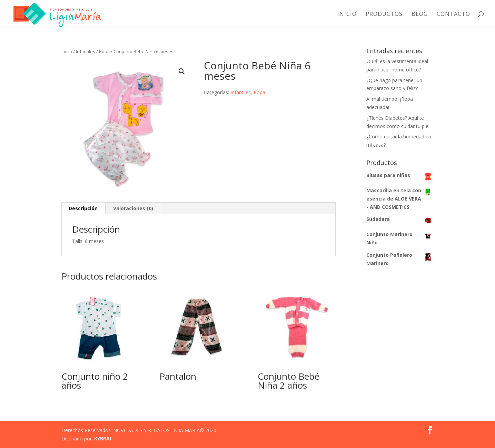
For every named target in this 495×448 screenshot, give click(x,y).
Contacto (453, 14)
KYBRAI (103, 439)
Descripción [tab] (83, 208)
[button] (182, 71)
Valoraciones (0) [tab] (133, 208)
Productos (384, 14)
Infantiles (86, 51)
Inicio (347, 14)
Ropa (104, 51)
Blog (420, 14)
